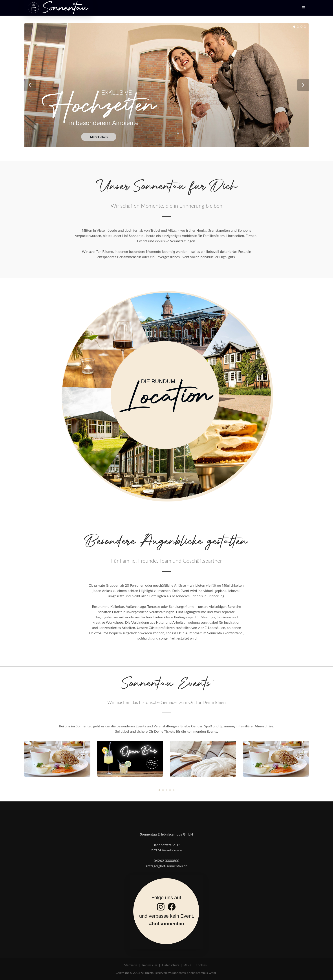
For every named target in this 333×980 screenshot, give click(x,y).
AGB (188, 965)
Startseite (131, 965)
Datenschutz (171, 965)
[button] (159, 790)
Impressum (150, 965)
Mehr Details (99, 137)
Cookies (201, 965)
